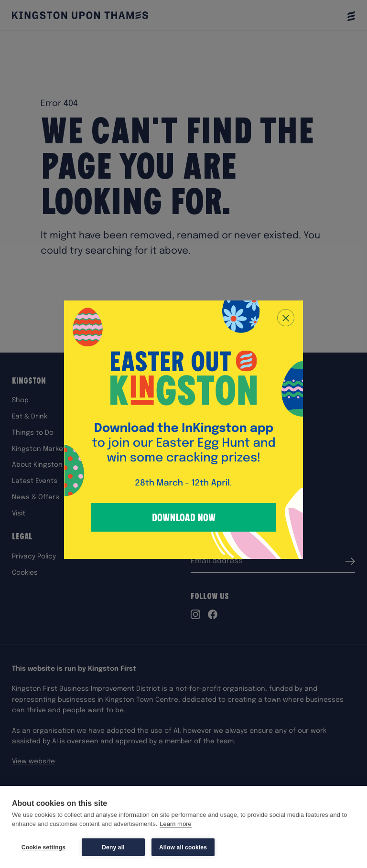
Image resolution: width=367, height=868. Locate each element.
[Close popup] (286, 318)
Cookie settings (43, 847)
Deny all (113, 847)
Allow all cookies (183, 847)
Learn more (175, 824)
